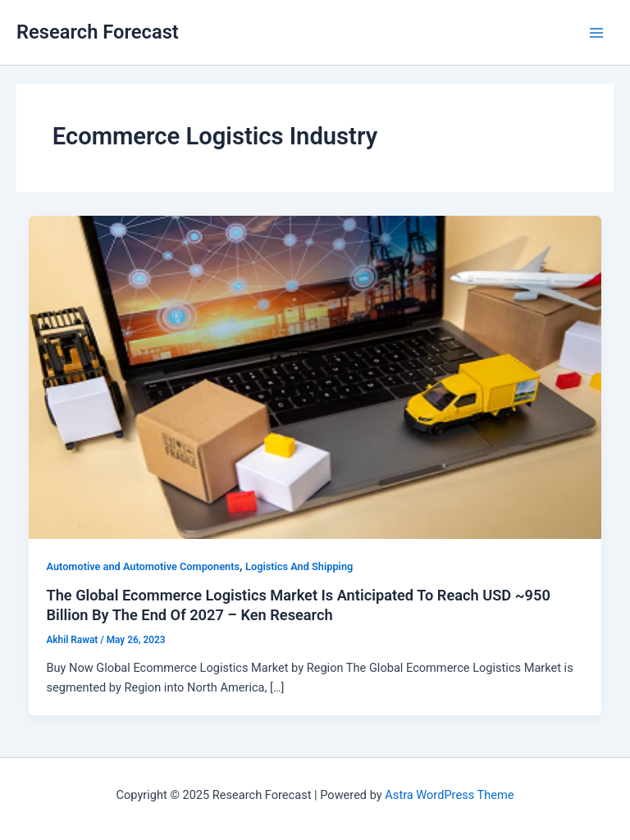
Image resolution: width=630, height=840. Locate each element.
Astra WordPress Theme (449, 795)
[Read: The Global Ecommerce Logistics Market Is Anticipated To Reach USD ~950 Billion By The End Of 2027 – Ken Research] (315, 377)
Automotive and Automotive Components (143, 566)
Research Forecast (98, 32)
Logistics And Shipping (299, 566)
